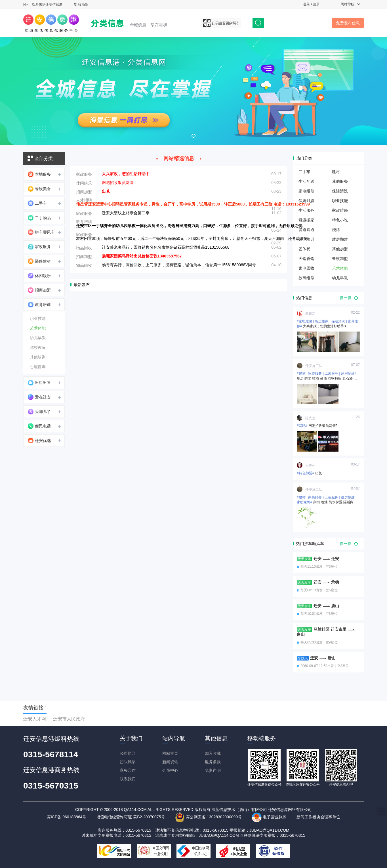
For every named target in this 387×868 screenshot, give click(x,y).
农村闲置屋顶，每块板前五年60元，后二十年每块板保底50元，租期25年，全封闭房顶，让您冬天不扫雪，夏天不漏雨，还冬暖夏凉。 (194, 238)
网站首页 (170, 753)
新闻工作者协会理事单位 (318, 817)
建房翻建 (340, 239)
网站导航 (350, 4)
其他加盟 (340, 249)
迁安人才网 (35, 719)
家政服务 (39, 247)
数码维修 (306, 278)
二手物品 (39, 218)
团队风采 (128, 762)
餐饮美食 (39, 189)
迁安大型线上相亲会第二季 (126, 213)
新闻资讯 (170, 762)
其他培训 (38, 357)
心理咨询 (38, 367)
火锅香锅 (306, 259)
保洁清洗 (340, 191)
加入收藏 (213, 753)
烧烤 (336, 230)
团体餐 (304, 249)
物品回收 (84, 248)
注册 (316, 4)
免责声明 (213, 770)
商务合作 (128, 770)
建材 (336, 172)
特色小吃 (340, 220)
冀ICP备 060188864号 (67, 817)
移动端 (81, 5)
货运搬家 (306, 220)
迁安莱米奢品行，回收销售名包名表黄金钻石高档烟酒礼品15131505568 (166, 247)
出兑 (106, 191)
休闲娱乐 (39, 276)
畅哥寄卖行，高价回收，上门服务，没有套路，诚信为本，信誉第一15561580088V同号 (179, 265)
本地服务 (39, 174)
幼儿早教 (38, 338)
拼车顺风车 (41, 232)
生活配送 (306, 181)
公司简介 (128, 753)
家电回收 (306, 268)
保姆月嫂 (306, 201)
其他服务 (340, 181)
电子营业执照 (269, 817)
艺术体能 (38, 328)
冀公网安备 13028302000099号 (208, 817)
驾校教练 (38, 347)
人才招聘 (84, 200)
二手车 (37, 203)
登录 (307, 4)
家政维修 (340, 210)
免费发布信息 (348, 23)
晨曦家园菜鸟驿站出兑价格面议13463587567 (142, 256)
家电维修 (306, 191)
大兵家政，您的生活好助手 (126, 174)
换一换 (349, 298)
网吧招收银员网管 (118, 183)
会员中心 (170, 770)
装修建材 (39, 261)
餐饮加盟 (340, 259)
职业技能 (38, 318)
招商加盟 (39, 290)
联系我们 (128, 779)
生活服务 (306, 210)
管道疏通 (306, 230)
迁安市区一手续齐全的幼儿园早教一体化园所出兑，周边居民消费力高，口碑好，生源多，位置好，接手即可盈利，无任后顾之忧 (189, 226)
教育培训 (39, 305)
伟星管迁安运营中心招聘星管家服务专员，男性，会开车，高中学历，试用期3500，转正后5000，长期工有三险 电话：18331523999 (193, 204)
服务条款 (213, 762)
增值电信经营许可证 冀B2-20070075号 (131, 817)
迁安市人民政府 (69, 719)
